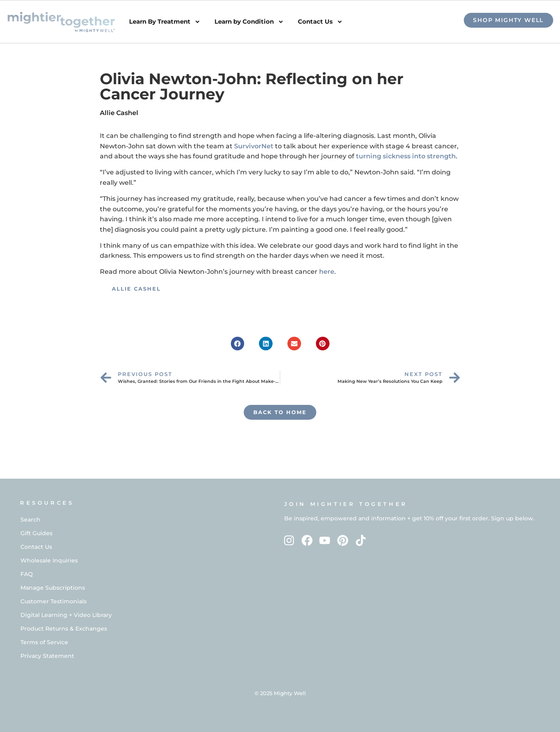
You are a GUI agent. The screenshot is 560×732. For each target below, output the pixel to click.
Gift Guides (36, 533)
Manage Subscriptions (53, 588)
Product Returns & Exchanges (64, 629)
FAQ (27, 574)
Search (30, 520)
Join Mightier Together (346, 504)
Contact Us (320, 22)
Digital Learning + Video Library (66, 615)
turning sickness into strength (406, 156)
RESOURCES (47, 503)
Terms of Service (44, 642)
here (327, 272)
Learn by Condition (249, 22)
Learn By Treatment (165, 22)
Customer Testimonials (54, 601)
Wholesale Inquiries (49, 560)
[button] (238, 344)
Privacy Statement (47, 656)
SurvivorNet (254, 146)
